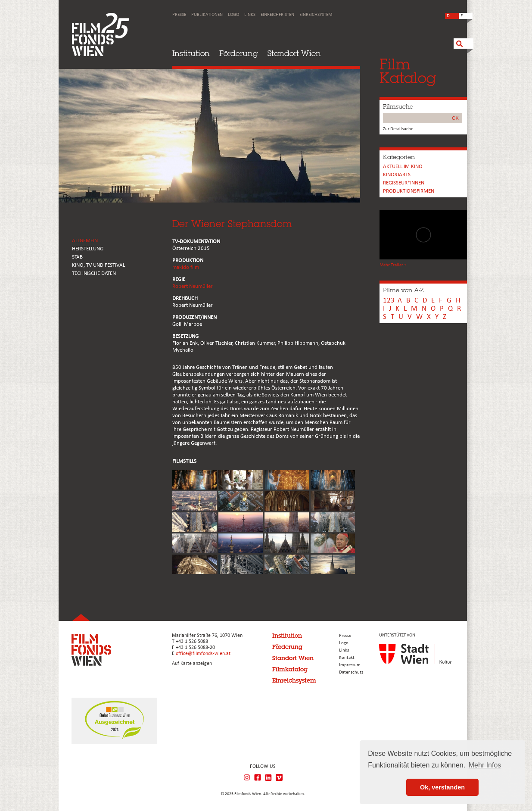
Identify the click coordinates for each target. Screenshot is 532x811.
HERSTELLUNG (88, 249)
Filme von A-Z (403, 290)
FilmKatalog (408, 71)
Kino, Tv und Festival (98, 265)
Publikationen (207, 15)
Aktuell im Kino (403, 167)
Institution (191, 53)
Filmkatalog (290, 669)
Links (250, 15)
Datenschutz (351, 672)
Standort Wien (294, 53)
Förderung (239, 53)
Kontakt (347, 658)
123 (389, 301)
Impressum (350, 665)
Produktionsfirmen (409, 191)
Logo (233, 15)
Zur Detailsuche (398, 129)
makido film (186, 267)
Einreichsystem (316, 15)
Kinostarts (397, 175)
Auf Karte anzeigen (192, 664)
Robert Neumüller (193, 286)
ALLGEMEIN (85, 241)
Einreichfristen (277, 15)
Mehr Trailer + (393, 265)
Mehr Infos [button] (485, 765)
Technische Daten (94, 273)
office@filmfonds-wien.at (203, 654)
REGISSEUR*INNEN (404, 183)
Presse (179, 15)
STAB (77, 257)
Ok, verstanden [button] (442, 787)
